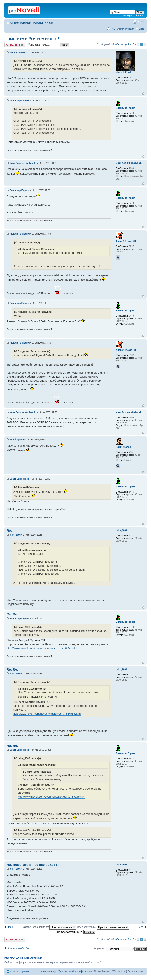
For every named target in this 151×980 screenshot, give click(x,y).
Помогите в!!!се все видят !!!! (34, 38)
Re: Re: (12, 614)
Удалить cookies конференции (75, 971)
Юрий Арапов (17, 440)
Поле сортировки (103, 927)
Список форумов (20, 23)
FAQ (113, 29)
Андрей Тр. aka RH (20, 234)
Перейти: (99, 949)
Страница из (125, 44)
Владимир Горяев (19, 101)
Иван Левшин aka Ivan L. (23, 163)
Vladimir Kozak (18, 53)
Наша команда (48, 971)
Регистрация (127, 29)
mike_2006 (15, 535)
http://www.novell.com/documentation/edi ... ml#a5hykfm (42, 648)
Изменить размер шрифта (141, 22)
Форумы (38, 23)
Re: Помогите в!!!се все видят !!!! (33, 865)
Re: (9, 530)
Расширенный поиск (133, 16)
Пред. (10, 927)
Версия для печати (135, 22)
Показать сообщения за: (49, 927)
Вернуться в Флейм (18, 948)
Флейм (49, 23)
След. (141, 927)
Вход (142, 29)
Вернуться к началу (143, 94)
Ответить (15, 45)
